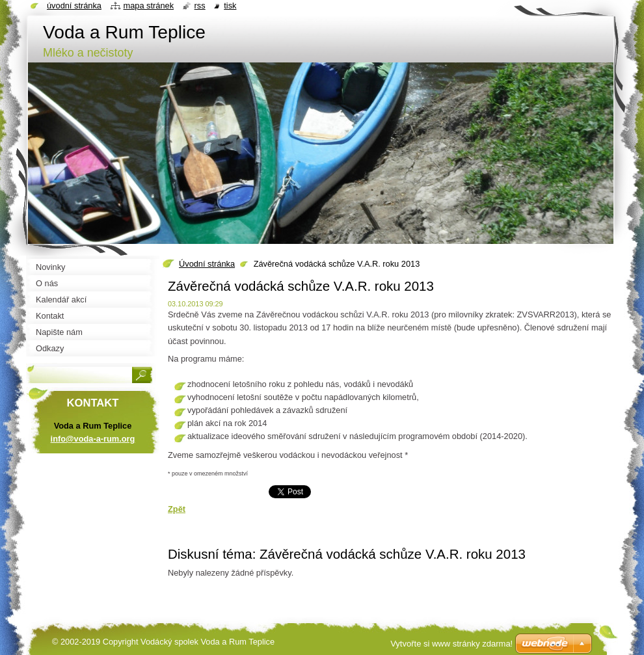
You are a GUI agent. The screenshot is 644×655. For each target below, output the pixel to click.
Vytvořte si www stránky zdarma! (451, 644)
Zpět (177, 509)
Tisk (230, 6)
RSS (200, 6)
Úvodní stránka (207, 264)
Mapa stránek (149, 6)
